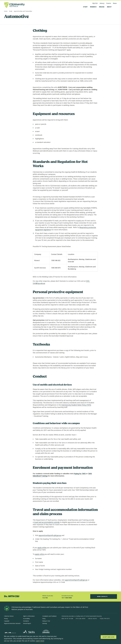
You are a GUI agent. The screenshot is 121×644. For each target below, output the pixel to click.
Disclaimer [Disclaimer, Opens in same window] (26, 621)
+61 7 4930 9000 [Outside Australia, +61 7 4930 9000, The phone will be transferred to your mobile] (67, 598)
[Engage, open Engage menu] (102, 7)
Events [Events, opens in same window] (109, 3)
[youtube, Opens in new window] (81, 624)
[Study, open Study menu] (85, 7)
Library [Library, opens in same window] (102, 3)
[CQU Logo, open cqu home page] (14, 5)
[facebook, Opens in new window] (63, 624)
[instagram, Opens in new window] (68, 624)
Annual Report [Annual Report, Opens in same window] (27, 623)
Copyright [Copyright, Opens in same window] (7, 621)
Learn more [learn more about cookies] (40, 641)
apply (42, 548)
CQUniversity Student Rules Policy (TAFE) (76, 405)
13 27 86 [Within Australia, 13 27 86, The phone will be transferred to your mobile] (45, 598)
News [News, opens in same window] (115, 3)
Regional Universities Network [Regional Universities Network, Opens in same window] (12, 623)
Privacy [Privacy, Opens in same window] (6, 619)
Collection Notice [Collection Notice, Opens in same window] (9, 616)
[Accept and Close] (108, 637)
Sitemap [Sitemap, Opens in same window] (45, 623)
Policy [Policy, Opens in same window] (44, 619)
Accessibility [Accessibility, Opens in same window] (26, 619)
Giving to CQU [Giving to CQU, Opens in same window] (46, 621)
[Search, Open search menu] (115, 7)
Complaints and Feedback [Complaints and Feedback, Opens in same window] (49, 616)
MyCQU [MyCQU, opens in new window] (95, 3)
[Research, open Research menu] (93, 7)
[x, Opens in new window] (76, 624)
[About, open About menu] (109, 7)
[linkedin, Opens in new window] (72, 624)
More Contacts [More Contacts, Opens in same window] (104, 597)
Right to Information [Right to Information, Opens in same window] (29, 616)
